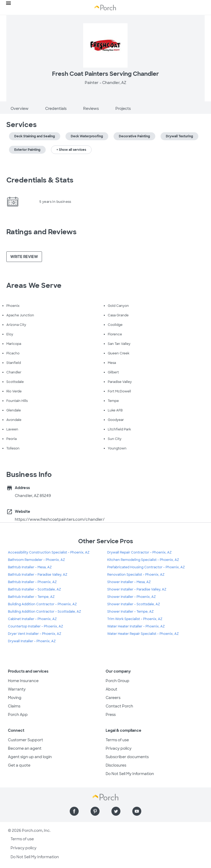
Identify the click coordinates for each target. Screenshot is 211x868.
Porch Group (118, 681)
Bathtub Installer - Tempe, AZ (31, 597)
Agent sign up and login (30, 757)
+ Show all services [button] (71, 150)
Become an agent (25, 748)
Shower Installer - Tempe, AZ (130, 612)
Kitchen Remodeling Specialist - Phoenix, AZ (143, 560)
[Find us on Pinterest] (95, 811)
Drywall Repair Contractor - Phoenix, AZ (139, 552)
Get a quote (19, 765)
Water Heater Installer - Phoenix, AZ (136, 626)
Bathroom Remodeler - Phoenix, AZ (36, 560)
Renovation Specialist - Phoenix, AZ (136, 575)
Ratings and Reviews (41, 232)
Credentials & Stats (40, 180)
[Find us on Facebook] (74, 811)
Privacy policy (119, 748)
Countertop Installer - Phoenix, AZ (36, 626)
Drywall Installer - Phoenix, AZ (32, 641)
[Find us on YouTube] (137, 811)
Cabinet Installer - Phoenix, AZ (32, 619)
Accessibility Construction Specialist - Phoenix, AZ (49, 552)
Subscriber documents (127, 757)
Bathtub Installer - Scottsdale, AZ (34, 589)
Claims (14, 706)
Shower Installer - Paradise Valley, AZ (137, 589)
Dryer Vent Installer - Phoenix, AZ (35, 634)
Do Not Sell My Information (130, 774)
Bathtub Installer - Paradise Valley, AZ (38, 575)
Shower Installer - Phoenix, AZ (132, 597)
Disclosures (116, 765)
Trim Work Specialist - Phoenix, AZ (135, 619)
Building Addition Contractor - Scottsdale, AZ (44, 612)
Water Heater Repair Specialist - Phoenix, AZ (143, 634)
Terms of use (117, 740)
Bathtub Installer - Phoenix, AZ (32, 582)
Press (111, 715)
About (111, 689)
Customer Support (25, 740)
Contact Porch (119, 706)
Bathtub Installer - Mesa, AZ (30, 567)
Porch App (18, 715)
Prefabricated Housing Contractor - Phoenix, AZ (146, 567)
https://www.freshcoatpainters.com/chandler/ (60, 519)
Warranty (17, 689)
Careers (113, 698)
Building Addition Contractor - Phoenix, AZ (42, 604)
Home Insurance (23, 681)
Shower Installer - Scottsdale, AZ (134, 604)
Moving (15, 698)
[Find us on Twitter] (116, 811)
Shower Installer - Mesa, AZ (129, 582)
